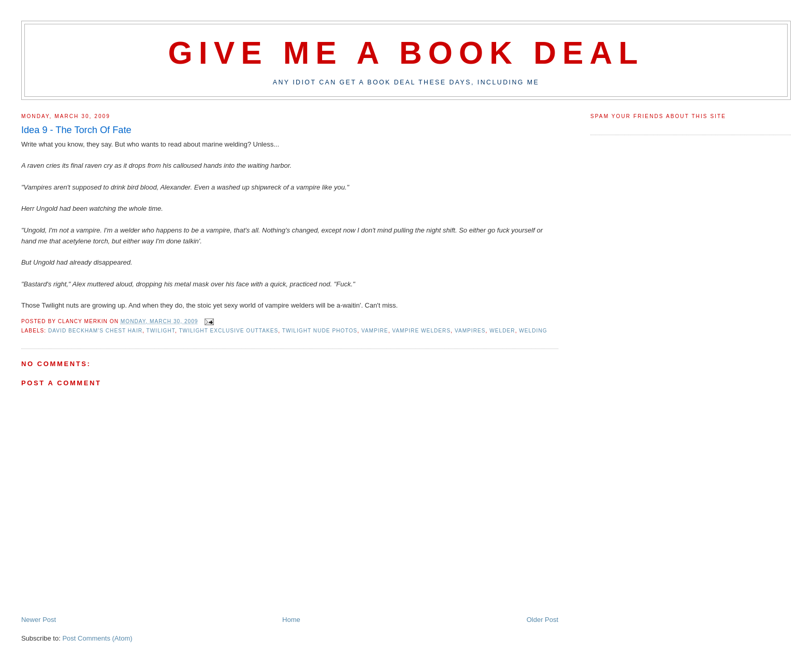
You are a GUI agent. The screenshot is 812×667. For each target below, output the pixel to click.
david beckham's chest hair (95, 331)
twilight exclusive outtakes (228, 331)
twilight (161, 331)
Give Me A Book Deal (406, 53)
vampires (470, 331)
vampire (375, 331)
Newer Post (39, 620)
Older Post (542, 620)
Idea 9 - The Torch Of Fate (76, 130)
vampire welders (421, 331)
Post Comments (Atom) (97, 638)
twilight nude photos (320, 331)
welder (502, 331)
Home (291, 620)
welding (533, 331)
